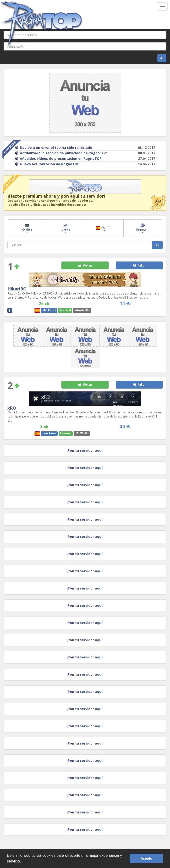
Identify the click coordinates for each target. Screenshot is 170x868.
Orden (27, 228)
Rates (66, 228)
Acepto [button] (146, 858)
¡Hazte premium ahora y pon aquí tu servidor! (56, 196)
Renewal (143, 228)
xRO (12, 408)
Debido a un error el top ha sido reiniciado (53, 147)
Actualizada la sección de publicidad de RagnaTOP (61, 153)
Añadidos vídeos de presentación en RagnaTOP (58, 159)
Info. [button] (139, 265)
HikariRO (17, 289)
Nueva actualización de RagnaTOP (47, 164)
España (104, 228)
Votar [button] (85, 265)
